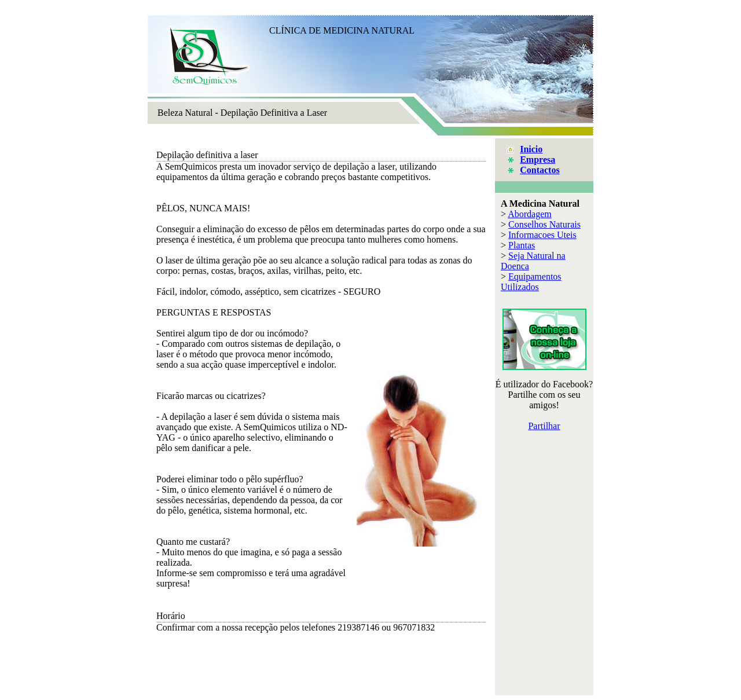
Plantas (522, 245)
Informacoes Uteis (542, 235)
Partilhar (544, 426)
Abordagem (530, 214)
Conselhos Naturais (544, 224)
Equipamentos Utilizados (531, 282)
